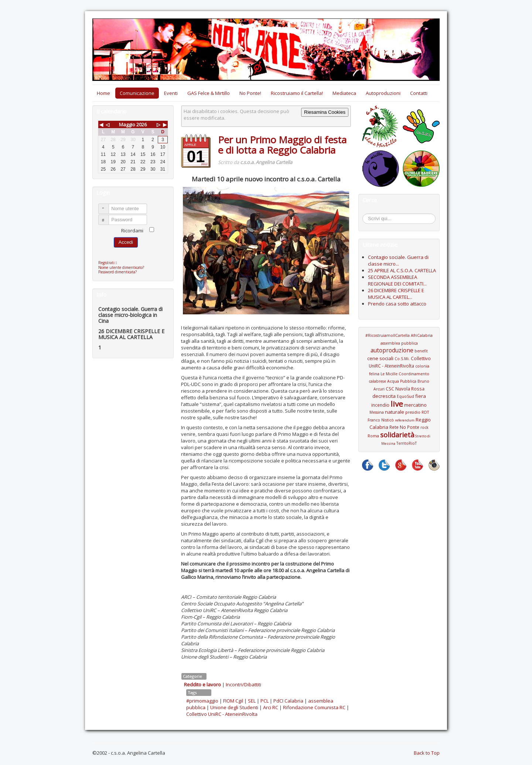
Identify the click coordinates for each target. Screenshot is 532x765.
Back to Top (427, 753)
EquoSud (405, 396)
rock (424, 427)
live (397, 404)
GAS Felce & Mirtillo (209, 93)
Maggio (127, 124)
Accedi (126, 242)
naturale (395, 412)
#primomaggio (202, 701)
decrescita (384, 396)
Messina (377, 412)
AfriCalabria (422, 335)
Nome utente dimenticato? (121, 267)
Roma (373, 436)
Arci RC (271, 707)
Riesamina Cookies (325, 112)
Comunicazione (137, 93)
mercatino (415, 405)
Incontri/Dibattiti (243, 684)
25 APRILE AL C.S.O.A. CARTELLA (402, 270)
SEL (252, 701)
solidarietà (397, 435)
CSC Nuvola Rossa (405, 389)
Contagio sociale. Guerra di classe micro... (398, 260)
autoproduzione (392, 350)
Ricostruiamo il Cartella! (297, 93)
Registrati (110, 263)
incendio (380, 405)
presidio (413, 412)
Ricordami (132, 230)
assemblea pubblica (399, 343)
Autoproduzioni (383, 93)
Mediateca (344, 93)
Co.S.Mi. (402, 359)
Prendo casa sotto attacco (397, 304)
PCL (265, 701)
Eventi (171, 93)
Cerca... (366, 215)
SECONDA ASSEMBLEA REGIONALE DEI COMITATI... (397, 280)
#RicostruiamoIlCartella (388, 335)
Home (103, 93)
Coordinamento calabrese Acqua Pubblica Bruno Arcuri (399, 381)
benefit (421, 351)
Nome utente (107, 206)
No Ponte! (250, 93)
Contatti (419, 93)
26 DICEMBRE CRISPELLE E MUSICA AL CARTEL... (396, 294)
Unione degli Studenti (234, 707)
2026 (141, 124)
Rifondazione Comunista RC (314, 707)
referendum (405, 420)
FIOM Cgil (233, 701)
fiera (421, 396)
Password (107, 217)
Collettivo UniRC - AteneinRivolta (222, 714)
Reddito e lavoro (202, 684)
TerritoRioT (407, 443)
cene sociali (380, 358)
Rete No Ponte (404, 427)
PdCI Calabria (288, 701)
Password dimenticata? (117, 272)
